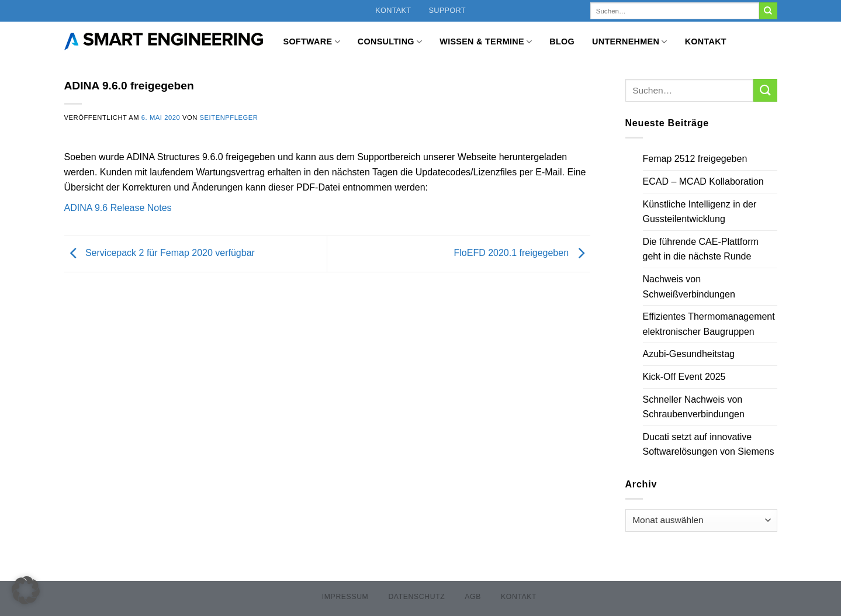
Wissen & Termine (486, 42)
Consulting (390, 42)
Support (447, 10)
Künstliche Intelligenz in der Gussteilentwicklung (700, 212)
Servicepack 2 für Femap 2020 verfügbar (160, 253)
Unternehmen (630, 42)
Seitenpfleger (229, 117)
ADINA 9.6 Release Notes (118, 208)
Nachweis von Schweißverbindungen (689, 287)
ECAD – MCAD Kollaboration (703, 181)
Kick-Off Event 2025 (684, 377)
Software (312, 42)
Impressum (345, 597)
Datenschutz (416, 597)
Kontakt (393, 10)
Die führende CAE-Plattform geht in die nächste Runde (701, 249)
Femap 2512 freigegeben (695, 159)
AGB (473, 597)
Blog (562, 41)
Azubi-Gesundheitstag (689, 354)
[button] (26, 590)
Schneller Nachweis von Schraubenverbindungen (694, 407)
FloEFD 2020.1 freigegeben (522, 253)
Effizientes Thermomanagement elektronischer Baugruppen (709, 324)
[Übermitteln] (768, 11)
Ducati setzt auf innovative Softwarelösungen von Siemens (709, 444)
